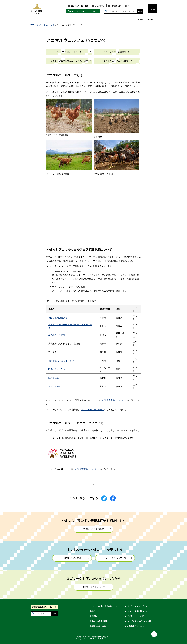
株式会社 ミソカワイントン (61, 361)
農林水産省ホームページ (93, 410)
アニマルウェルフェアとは (69, 52)
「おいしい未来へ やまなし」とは (81, 11)
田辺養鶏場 (53, 378)
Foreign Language (134, 6)
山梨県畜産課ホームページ (115, 400)
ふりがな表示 (100, 6)
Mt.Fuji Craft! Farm (57, 369)
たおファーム (55, 386)
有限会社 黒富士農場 (58, 318)
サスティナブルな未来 (45, 25)
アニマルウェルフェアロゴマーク (117, 61)
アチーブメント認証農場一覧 (117, 52)
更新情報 (93, 616)
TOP (32, 25)
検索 (140, 12)
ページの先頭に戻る (154, 634)
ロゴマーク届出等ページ (94, 587)
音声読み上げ (116, 6)
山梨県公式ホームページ (137, 626)
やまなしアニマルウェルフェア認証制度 (69, 61)
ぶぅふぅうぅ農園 (57, 335)
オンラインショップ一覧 (115, 558)
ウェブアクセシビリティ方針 (139, 621)
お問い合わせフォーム (42, 607)
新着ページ (94, 611)
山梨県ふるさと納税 (72, 558)
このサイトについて (135, 616)
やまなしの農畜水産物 (94, 529)
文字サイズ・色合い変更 (80, 6)
